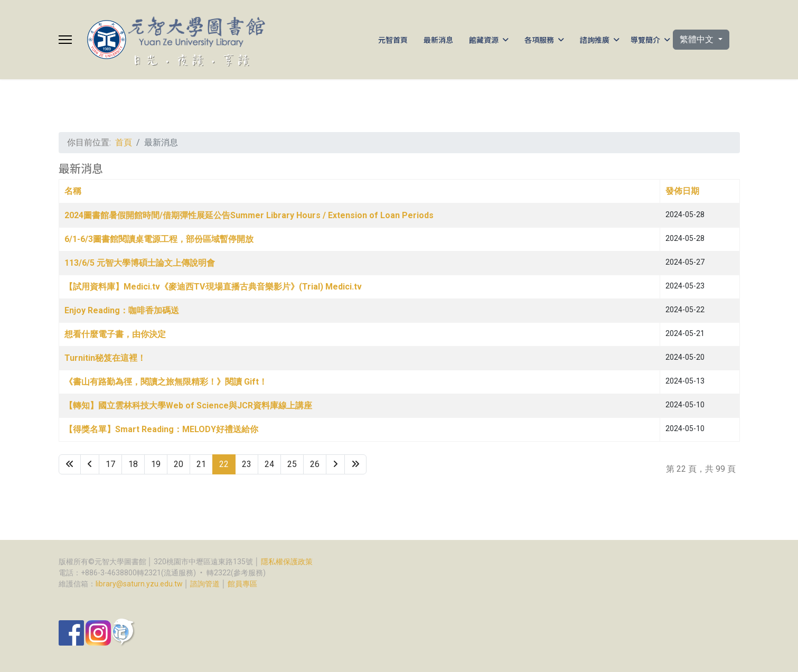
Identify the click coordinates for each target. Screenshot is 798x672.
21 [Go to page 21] (201, 464)
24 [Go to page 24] (269, 464)
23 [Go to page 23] (247, 464)
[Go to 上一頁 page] (90, 464)
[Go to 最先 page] (70, 464)
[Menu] (65, 40)
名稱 (73, 191)
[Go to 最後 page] (355, 464)
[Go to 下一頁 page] (335, 464)
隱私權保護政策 (287, 562)
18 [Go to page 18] (133, 464)
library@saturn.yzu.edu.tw (139, 584)
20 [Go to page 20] (179, 464)
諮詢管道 (205, 584)
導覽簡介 (645, 40)
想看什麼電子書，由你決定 (115, 334)
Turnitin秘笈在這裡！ (105, 358)
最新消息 (438, 40)
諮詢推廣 (595, 40)
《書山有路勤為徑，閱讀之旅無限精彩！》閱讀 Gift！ (166, 382)
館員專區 (242, 584)
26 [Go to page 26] (315, 464)
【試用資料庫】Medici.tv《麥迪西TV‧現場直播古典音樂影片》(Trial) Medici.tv (213, 287)
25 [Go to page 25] (292, 464)
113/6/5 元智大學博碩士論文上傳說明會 (140, 263)
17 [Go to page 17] (110, 464)
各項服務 (539, 40)
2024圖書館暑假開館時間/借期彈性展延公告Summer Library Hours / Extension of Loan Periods (249, 215)
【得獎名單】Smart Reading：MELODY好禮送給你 (161, 429)
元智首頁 (393, 40)
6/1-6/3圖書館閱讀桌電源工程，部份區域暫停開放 (159, 239)
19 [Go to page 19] (156, 464)
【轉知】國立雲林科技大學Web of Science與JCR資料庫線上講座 (188, 405)
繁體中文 (698, 39)
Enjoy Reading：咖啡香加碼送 (122, 310)
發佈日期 (682, 191)
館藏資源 (484, 40)
